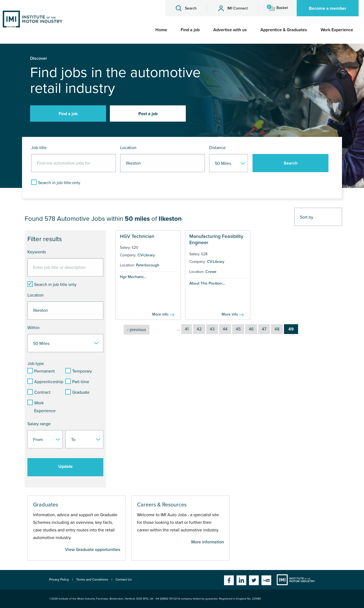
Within (33, 328)
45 (238, 329)
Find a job (190, 30)
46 (251, 329)
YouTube (266, 580)
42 (199, 329)
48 (277, 329)
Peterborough (148, 265)
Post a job (148, 114)
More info (160, 314)
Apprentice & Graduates (284, 30)
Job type (36, 364)
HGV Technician (137, 236)
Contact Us (124, 579)
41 (187, 329)
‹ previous (137, 330)
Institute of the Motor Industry (296, 580)
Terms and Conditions (92, 579)
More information (208, 542)
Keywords (37, 252)
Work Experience (337, 30)
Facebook (229, 580)
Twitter (254, 580)
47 (264, 329)
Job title (39, 148)
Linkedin (241, 580)
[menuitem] (161, 30)
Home (161, 30)
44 (225, 329)
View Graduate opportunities (93, 550)
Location (128, 148)
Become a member (328, 8)
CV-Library (146, 255)
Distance (217, 148)
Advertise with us (230, 30)
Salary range (39, 424)
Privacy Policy (59, 579)
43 (212, 329)
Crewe (211, 272)
